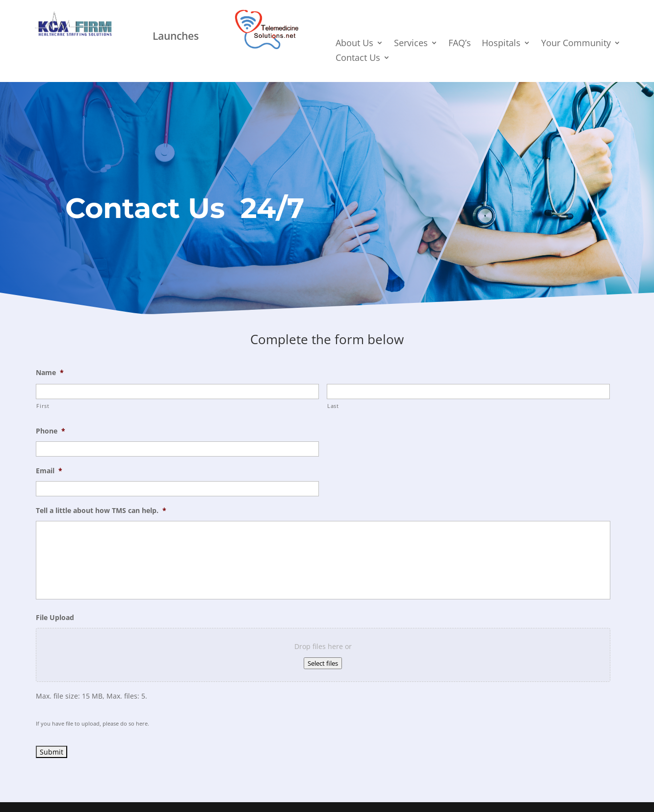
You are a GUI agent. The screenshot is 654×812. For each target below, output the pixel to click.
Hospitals (501, 44)
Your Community (576, 44)
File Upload (55, 618)
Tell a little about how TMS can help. (101, 511)
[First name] (177, 392)
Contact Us (358, 59)
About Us (354, 44)
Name (50, 373)
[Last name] (468, 392)
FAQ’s (460, 44)
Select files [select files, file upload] (323, 663)
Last (333, 406)
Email (49, 471)
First (43, 406)
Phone (51, 431)
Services (411, 44)
